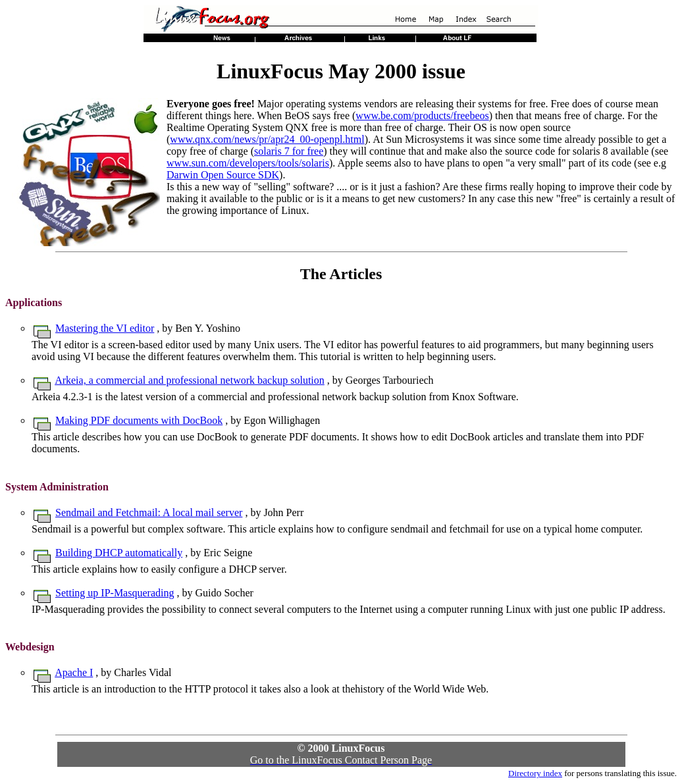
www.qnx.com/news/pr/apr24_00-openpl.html (267, 139)
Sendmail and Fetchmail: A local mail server (149, 512)
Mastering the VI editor (105, 328)
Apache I (74, 672)
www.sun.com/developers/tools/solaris (248, 163)
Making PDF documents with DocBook (139, 420)
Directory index (535, 773)
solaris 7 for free (289, 151)
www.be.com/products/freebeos (422, 116)
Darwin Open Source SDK (223, 175)
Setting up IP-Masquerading (115, 593)
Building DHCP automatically (119, 553)
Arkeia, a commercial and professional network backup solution (190, 380)
